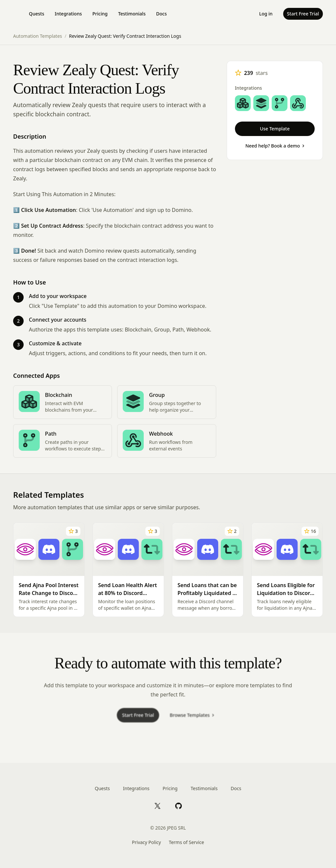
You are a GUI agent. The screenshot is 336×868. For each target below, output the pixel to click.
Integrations (68, 14)
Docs (161, 14)
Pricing (100, 14)
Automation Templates (38, 36)
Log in (266, 14)
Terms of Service (186, 842)
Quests (37, 14)
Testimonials (132, 14)
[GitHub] (178, 806)
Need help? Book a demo (275, 146)
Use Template (275, 129)
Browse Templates (192, 718)
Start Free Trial (303, 14)
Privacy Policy (146, 842)
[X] (157, 806)
